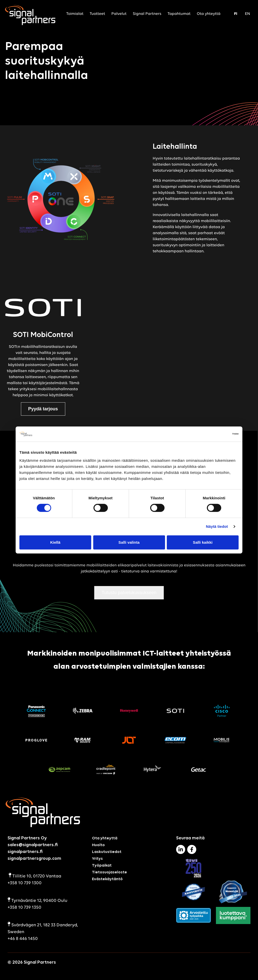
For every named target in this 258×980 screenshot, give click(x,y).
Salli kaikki (203, 542)
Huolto (98, 845)
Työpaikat (102, 866)
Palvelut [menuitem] (119, 14)
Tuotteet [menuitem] (97, 14)
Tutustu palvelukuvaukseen (129, 593)
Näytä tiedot (217, 526)
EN (248, 14)
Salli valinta (129, 542)
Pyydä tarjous (43, 409)
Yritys (97, 859)
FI (236, 14)
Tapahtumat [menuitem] (179, 14)
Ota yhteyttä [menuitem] (209, 14)
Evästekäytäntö (107, 879)
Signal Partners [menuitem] (147, 14)
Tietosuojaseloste (109, 872)
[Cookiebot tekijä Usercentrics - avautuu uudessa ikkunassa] (217, 434)
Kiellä (55, 542)
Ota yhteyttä (105, 838)
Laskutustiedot (107, 852)
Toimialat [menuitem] (75, 14)
